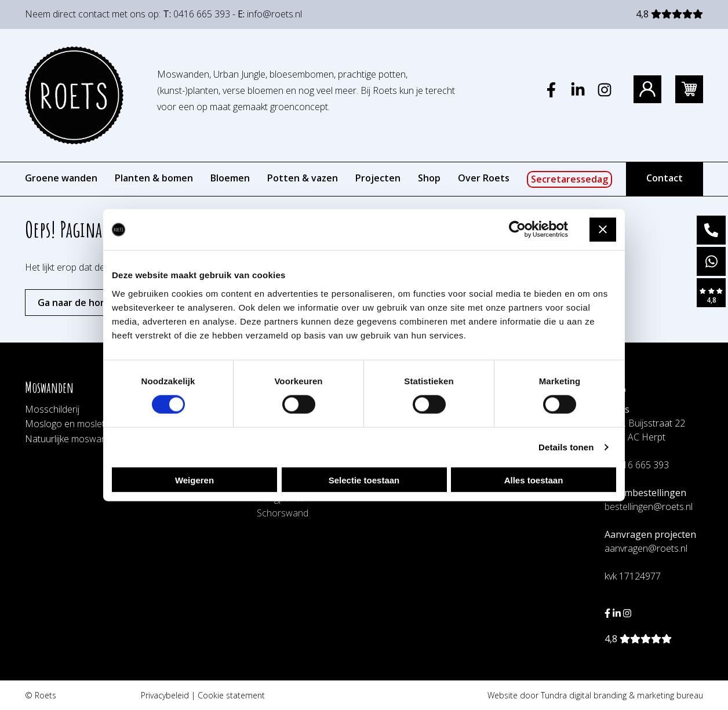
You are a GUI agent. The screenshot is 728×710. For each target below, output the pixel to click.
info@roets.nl (274, 14)
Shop (429, 178)
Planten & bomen (154, 178)
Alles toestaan (534, 480)
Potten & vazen (303, 178)
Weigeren (194, 480)
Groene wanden (61, 178)
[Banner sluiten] (603, 230)
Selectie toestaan (364, 480)
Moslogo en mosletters (73, 424)
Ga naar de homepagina (91, 303)
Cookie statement (231, 695)
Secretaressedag (569, 179)
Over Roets (484, 178)
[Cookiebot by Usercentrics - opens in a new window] (517, 230)
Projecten (378, 178)
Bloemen (230, 178)
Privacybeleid (165, 695)
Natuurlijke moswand (68, 439)
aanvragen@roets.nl (646, 548)
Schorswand (283, 513)
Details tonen (566, 447)
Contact (665, 178)
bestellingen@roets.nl (649, 507)
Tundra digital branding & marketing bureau (622, 695)
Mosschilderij (52, 409)
